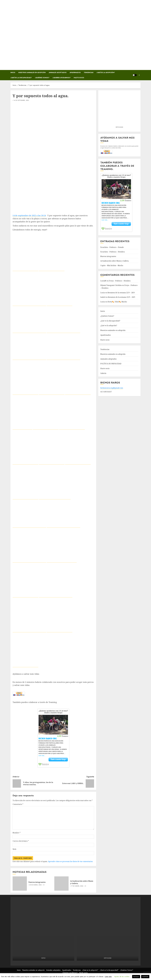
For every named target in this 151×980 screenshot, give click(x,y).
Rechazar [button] (136, 977)
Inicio (13, 72)
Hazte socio (79, 78)
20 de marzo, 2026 (35, 885)
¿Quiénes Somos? (42, 78)
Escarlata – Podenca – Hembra (113, 252)
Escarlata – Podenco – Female (112, 247)
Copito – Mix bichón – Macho (112, 265)
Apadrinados (75, 72)
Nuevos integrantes (37, 882)
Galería (103, 373)
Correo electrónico (21, 841)
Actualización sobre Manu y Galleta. (82, 882)
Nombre (17, 833)
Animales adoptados (58, 72)
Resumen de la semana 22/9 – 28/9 (121, 293)
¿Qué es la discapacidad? (21, 78)
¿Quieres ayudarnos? (62, 78)
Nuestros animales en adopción (32, 72)
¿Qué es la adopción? (106, 72)
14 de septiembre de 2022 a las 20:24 (29, 215)
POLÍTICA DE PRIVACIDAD (111, 364)
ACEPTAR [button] (145, 977)
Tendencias (89, 72)
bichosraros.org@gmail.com (112, 388)
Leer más (108, 977)
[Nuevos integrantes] (20, 884)
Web (14, 849)
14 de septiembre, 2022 (21, 100)
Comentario (18, 804)
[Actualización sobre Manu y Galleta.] (61, 884)
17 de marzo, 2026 (77, 886)
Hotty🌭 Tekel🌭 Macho (117, 302)
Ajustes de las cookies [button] (122, 977)
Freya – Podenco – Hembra (120, 281)
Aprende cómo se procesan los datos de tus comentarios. (71, 861)
